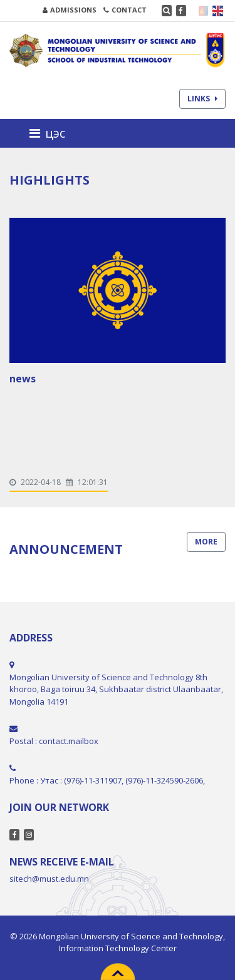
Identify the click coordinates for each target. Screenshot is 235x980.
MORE (206, 542)
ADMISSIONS (70, 10)
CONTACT (125, 10)
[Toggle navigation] (51, 133)
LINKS (202, 99)
